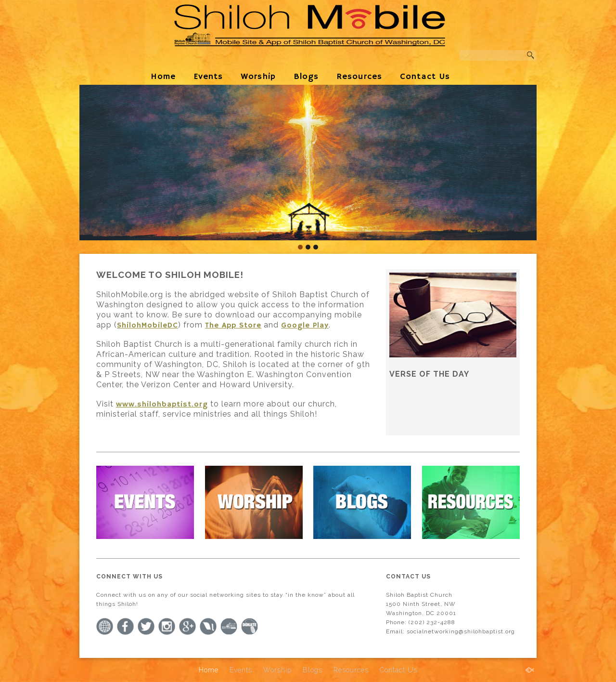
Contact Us (425, 77)
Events (208, 77)
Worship (258, 77)
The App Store (233, 326)
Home (163, 77)
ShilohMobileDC (148, 326)
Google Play (305, 326)
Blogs (306, 77)
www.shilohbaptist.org (162, 405)
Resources (359, 77)
